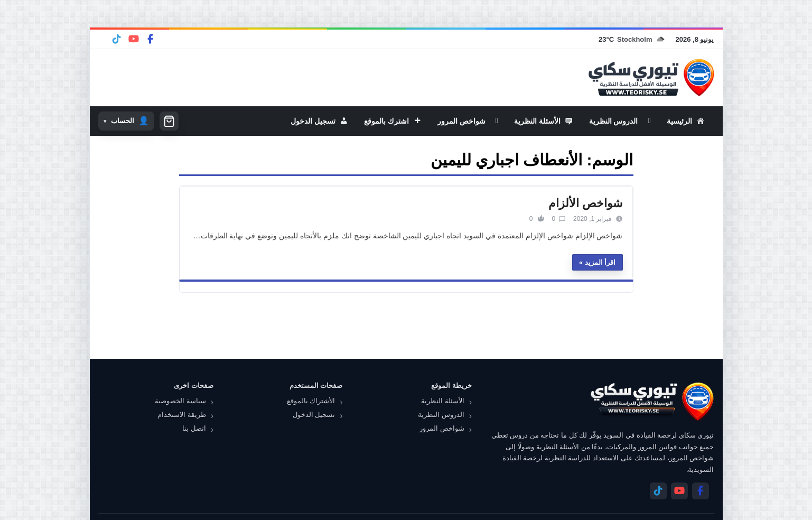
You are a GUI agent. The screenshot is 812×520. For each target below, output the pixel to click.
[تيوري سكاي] (651, 401)
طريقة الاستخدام (182, 415)
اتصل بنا (194, 428)
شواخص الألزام (585, 203)
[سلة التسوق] (169, 121)
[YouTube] (134, 39)
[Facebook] (151, 39)
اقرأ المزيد (600, 262)
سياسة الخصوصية (180, 401)
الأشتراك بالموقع (311, 401)
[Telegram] (117, 39)
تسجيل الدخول (314, 415)
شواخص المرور (442, 428)
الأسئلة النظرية (443, 401)
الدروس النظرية (441, 415)
